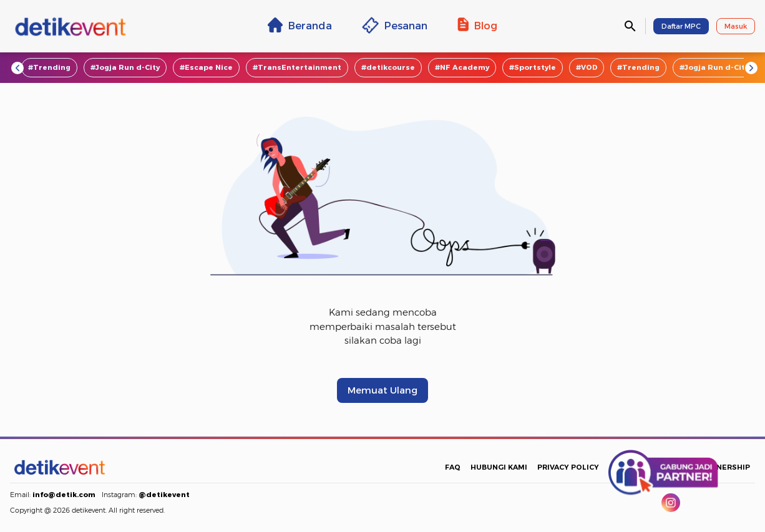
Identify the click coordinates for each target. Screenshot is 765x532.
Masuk (736, 26)
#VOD (587, 67)
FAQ (453, 467)
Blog (477, 25)
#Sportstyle (533, 67)
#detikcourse (388, 67)
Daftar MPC (681, 26)
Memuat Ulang (382, 390)
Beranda (300, 25)
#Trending (49, 67)
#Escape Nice (206, 67)
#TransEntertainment (297, 67)
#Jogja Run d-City (125, 67)
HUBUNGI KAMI (499, 467)
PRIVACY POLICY (568, 467)
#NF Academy (462, 67)
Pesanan (395, 25)
